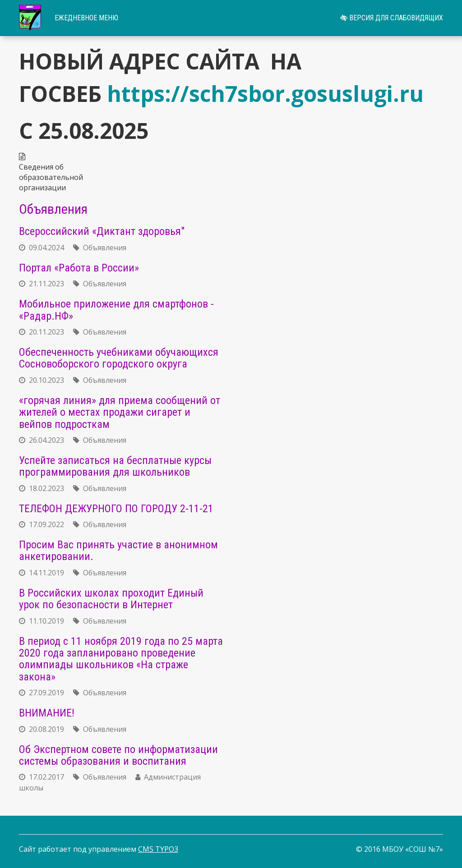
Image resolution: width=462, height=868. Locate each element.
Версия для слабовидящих (392, 18)
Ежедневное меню (86, 18)
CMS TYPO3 (158, 849)
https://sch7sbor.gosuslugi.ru (265, 94)
